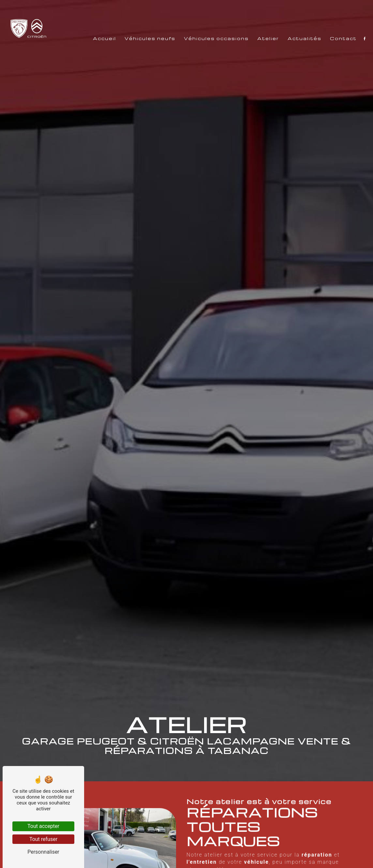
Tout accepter (43, 826)
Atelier (263, 99)
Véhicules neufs (144, 99)
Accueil (99, 99)
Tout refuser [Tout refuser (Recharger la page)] (43, 839)
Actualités (299, 99)
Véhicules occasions (211, 99)
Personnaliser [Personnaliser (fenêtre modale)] (43, 852)
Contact (338, 99)
